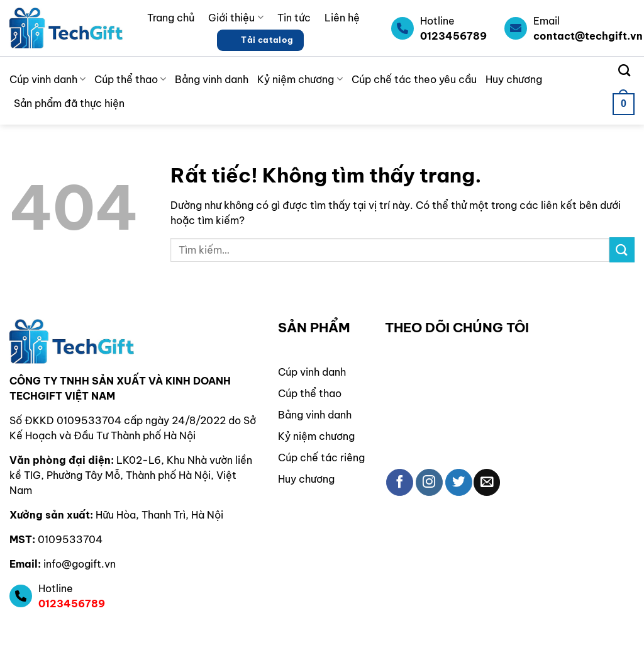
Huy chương (514, 79)
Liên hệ (342, 18)
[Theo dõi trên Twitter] (459, 482)
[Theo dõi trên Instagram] (429, 482)
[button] (624, 104)
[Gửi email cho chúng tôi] (487, 482)
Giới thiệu (236, 18)
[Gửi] (622, 250)
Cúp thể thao (130, 79)
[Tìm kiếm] (624, 70)
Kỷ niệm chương (300, 79)
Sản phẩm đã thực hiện (69, 103)
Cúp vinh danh (47, 79)
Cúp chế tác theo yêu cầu (414, 79)
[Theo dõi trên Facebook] (400, 482)
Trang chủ (171, 18)
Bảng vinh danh (212, 79)
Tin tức (294, 18)
